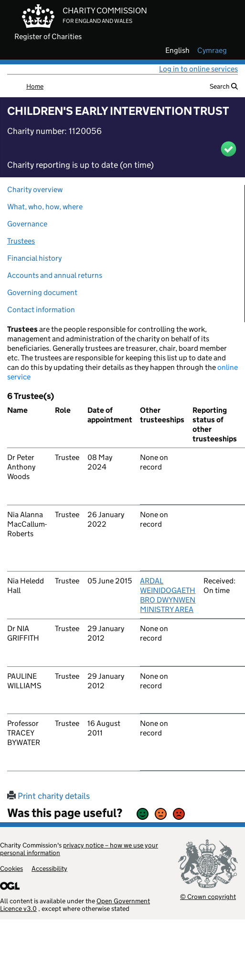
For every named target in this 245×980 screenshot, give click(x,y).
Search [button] (224, 86)
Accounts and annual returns (55, 275)
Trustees (21, 241)
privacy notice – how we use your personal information (79, 849)
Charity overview (35, 189)
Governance (27, 224)
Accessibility (49, 868)
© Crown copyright (208, 896)
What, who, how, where (45, 207)
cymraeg (212, 51)
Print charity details (48, 796)
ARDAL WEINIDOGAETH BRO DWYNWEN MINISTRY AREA (168, 595)
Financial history (34, 258)
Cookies (11, 868)
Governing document (42, 292)
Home (35, 86)
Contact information (41, 310)
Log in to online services (198, 69)
